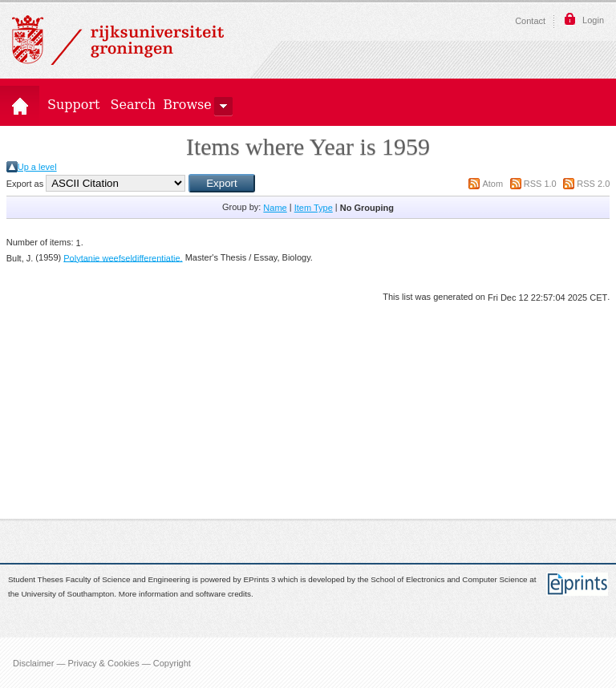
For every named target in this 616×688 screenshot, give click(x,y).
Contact (530, 21)
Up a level (37, 167)
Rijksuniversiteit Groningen (118, 40)
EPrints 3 (260, 579)
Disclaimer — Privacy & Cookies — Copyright (102, 662)
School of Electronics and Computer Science (449, 579)
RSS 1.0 (540, 184)
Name (275, 208)
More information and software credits (185, 595)
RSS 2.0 (593, 184)
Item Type (314, 208)
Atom (492, 184)
